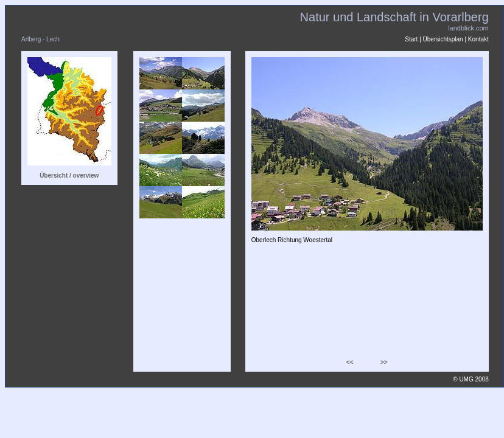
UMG (466, 379)
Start (411, 39)
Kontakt (478, 39)
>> (384, 362)
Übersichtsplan (443, 39)
